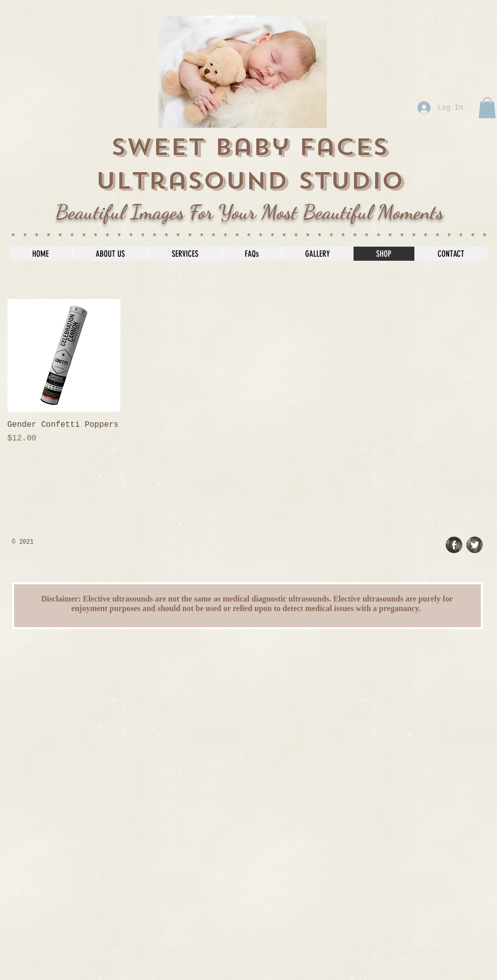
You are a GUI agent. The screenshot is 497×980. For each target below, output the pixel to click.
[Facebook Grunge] (454, 545)
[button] (487, 108)
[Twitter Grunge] (475, 545)
